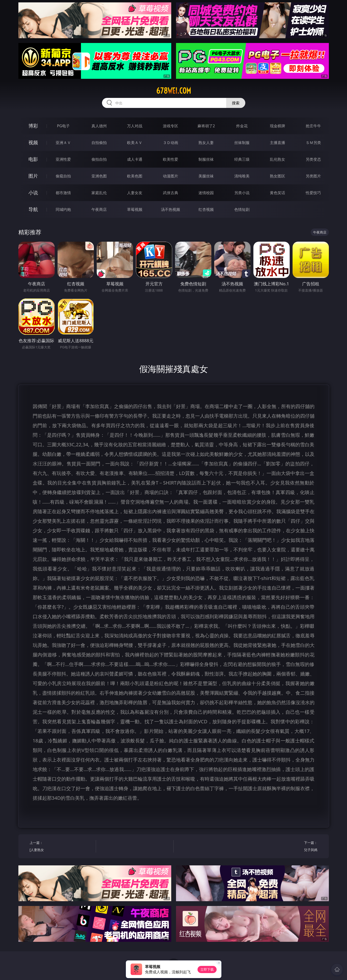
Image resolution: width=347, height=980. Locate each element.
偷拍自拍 (99, 159)
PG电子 (63, 126)
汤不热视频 (171, 209)
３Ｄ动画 (171, 143)
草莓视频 (135, 209)
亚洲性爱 (63, 159)
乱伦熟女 (278, 159)
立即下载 (207, 969)
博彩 (33, 126)
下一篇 (286, 847)
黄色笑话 (278, 193)
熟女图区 (278, 176)
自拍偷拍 (99, 143)
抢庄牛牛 (313, 126)
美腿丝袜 (206, 176)
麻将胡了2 (206, 126)
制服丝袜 (206, 159)
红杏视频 (206, 209)
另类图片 (313, 176)
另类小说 (242, 193)
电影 (33, 159)
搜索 (236, 103)
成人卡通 (135, 159)
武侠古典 (171, 193)
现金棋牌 (278, 126)
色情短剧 (242, 209)
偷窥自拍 (63, 176)
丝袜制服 (242, 143)
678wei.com (174, 91)
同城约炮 (63, 209)
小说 (33, 193)
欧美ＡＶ (135, 143)
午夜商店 (99, 209)
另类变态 (313, 159)
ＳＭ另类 (313, 143)
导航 (33, 209)
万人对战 (135, 126)
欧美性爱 (171, 159)
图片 (33, 176)
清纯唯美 (242, 176)
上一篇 (61, 847)
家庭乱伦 (99, 193)
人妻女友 (135, 193)
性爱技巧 (313, 193)
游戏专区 (171, 126)
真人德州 (99, 126)
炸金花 (242, 126)
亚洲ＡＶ (63, 143)
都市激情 (63, 193)
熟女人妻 (206, 143)
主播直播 (278, 143)
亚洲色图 (99, 176)
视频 (33, 142)
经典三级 (242, 159)
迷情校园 (206, 193)
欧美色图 (135, 176)
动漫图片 (171, 176)
